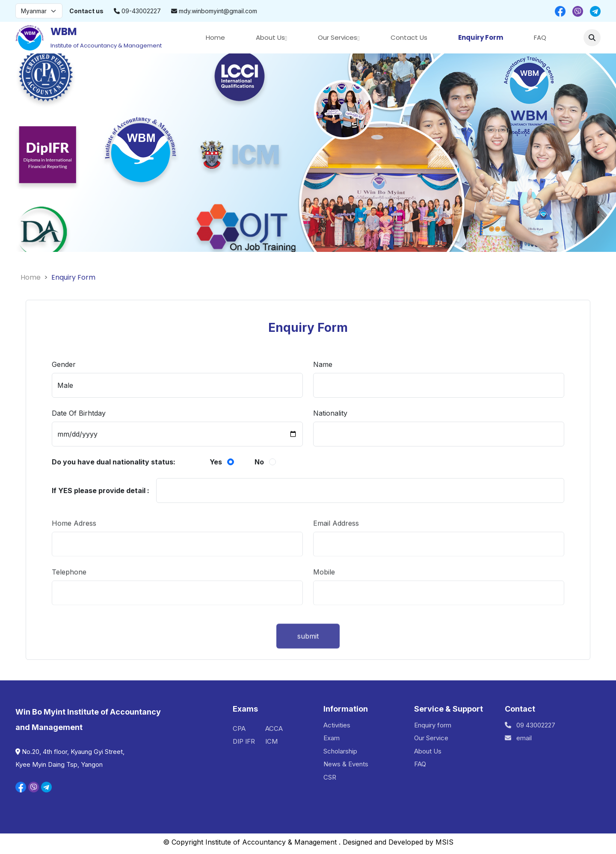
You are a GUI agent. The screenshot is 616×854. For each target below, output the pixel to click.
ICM (271, 741)
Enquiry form (433, 725)
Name (323, 366)
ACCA (274, 728)
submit (308, 655)
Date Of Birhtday (79, 414)
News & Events (346, 764)
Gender (64, 366)
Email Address (336, 538)
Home (215, 37)
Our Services (338, 37)
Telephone (69, 587)
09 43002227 (530, 725)
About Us (270, 37)
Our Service (431, 738)
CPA (239, 728)
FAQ (540, 37)
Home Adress (74, 538)
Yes (216, 462)
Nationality (330, 414)
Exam (332, 738)
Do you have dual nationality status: (113, 462)
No (259, 462)
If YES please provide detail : (101, 491)
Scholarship (340, 751)
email (518, 738)
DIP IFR (244, 741)
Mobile (324, 587)
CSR (330, 777)
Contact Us (409, 37)
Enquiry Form (481, 37)
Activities (337, 725)
